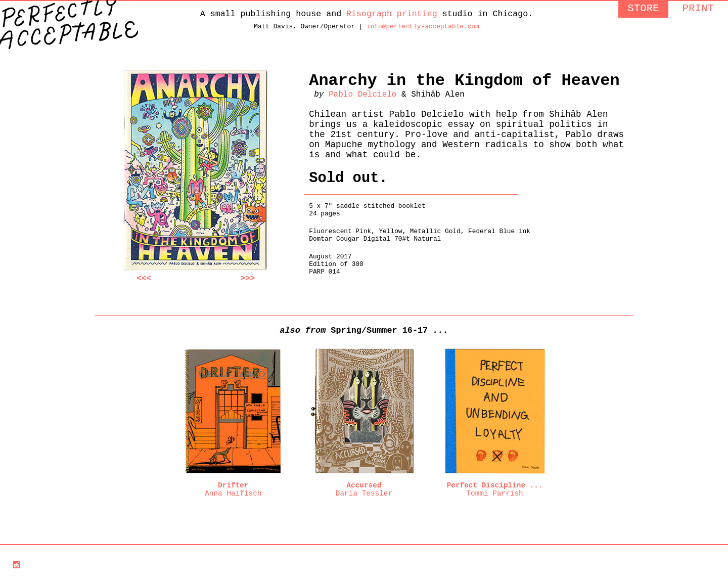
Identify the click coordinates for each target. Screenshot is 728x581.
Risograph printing (392, 15)
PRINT (698, 10)
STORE (643, 10)
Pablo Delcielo (362, 102)
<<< (144, 283)
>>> (247, 283)
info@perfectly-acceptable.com (423, 29)
